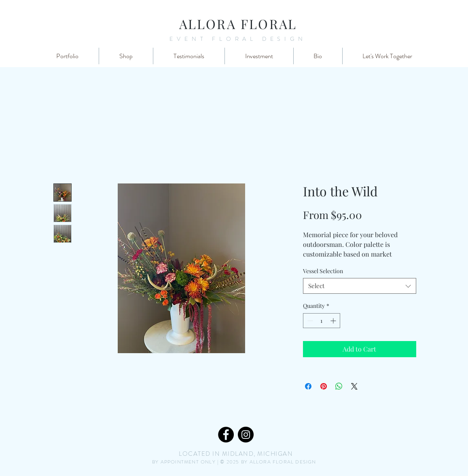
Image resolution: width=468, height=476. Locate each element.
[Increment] (334, 321)
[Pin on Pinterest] (324, 386)
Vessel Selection (323, 271)
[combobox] (360, 286)
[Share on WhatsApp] (339, 386)
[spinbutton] (322, 321)
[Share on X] (354, 386)
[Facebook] (226, 435)
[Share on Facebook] (308, 386)
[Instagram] (246, 435)
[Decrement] (309, 321)
